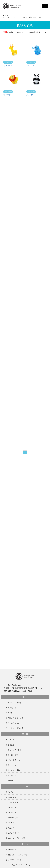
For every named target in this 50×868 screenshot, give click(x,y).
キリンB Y (8, 66)
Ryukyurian (22, 865)
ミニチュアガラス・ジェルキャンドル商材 (19, 17)
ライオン (7, 96)
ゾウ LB (30, 66)
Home (5, 15)
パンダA (30, 96)
